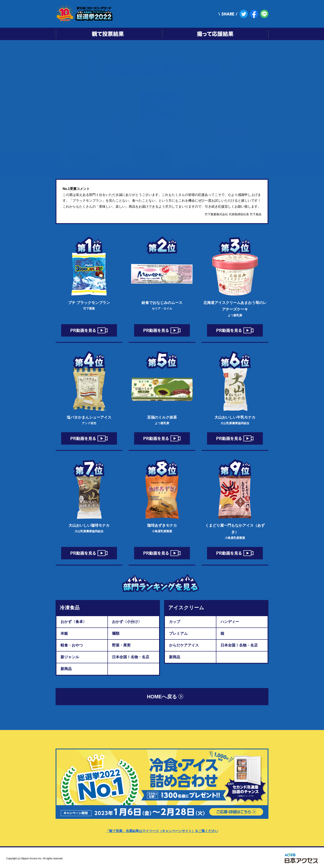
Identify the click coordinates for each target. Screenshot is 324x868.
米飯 (64, 633)
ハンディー (230, 622)
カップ (175, 622)
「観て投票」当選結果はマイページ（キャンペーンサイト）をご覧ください (162, 831)
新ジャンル (70, 657)
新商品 (66, 669)
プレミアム (178, 633)
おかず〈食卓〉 (74, 622)
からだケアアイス (184, 645)
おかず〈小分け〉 (127, 622)
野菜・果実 (121, 645)
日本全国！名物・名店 (131, 657)
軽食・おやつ (72, 645)
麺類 (116, 633)
